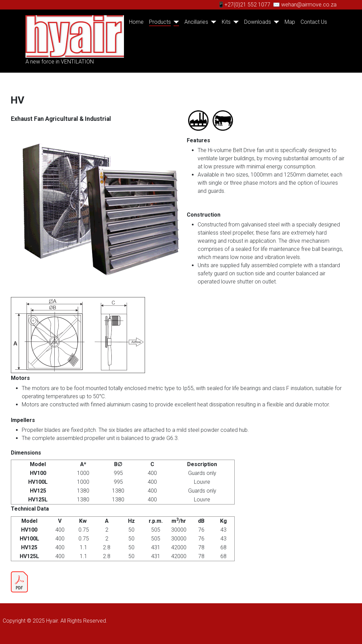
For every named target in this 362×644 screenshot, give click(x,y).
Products (160, 22)
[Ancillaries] (212, 22)
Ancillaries (196, 22)
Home (136, 22)
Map (290, 22)
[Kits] (235, 22)
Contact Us (314, 22)
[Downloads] (275, 22)
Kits (226, 22)
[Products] (175, 22)
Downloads (258, 22)
